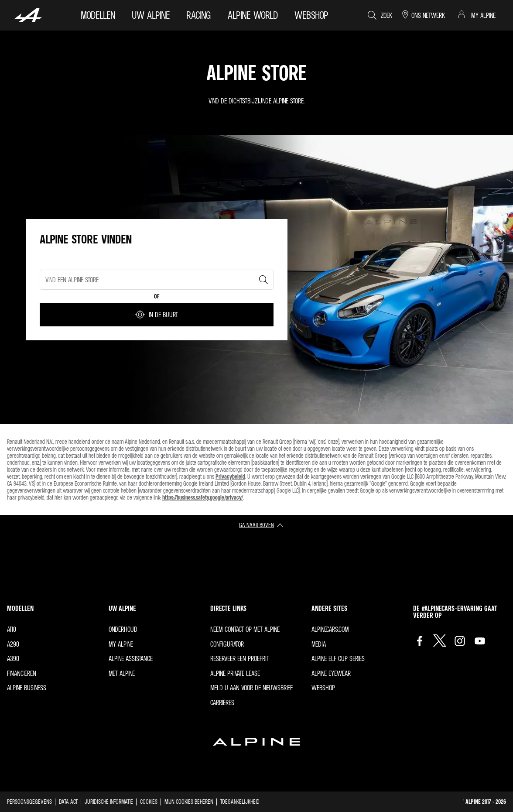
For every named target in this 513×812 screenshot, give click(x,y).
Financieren (22, 673)
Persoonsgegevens (29, 801)
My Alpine (121, 644)
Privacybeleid (230, 476)
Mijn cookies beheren (189, 802)
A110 (12, 629)
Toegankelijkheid (240, 801)
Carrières (222, 702)
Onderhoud (123, 629)
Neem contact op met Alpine (245, 629)
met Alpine (122, 673)
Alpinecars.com (330, 629)
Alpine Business (27, 688)
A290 (13, 644)
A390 (13, 658)
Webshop (323, 688)
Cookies (149, 801)
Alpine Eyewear (331, 673)
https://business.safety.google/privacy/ (203, 497)
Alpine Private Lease (235, 673)
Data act (68, 801)
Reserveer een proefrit (240, 658)
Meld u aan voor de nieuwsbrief (251, 688)
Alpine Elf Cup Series (338, 658)
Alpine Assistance (131, 658)
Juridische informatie (109, 801)
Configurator (227, 644)
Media (319, 644)
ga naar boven (256, 525)
